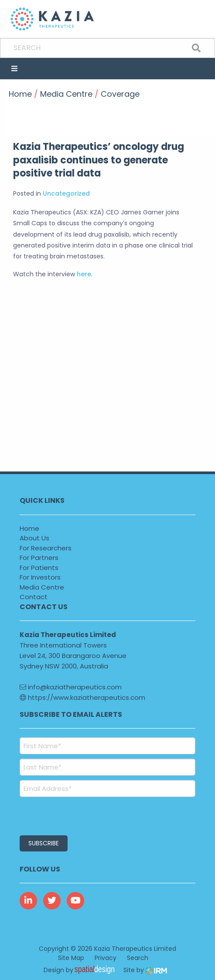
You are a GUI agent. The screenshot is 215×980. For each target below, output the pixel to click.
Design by (82, 970)
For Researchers (46, 548)
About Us (34, 538)
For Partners (39, 558)
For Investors (40, 577)
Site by (145, 970)
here (84, 274)
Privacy (106, 958)
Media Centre (42, 587)
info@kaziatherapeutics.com (71, 687)
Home (29, 528)
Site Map (71, 958)
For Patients (39, 568)
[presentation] (73, 815)
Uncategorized (66, 193)
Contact (34, 597)
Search (138, 958)
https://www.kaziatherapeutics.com (82, 697)
